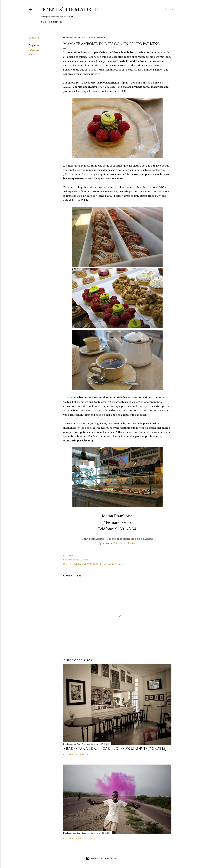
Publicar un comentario (86, 838)
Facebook (119, 543)
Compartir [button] (34, 38)
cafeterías (34, 50)
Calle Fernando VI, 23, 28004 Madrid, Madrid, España (97, 564)
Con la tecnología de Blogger (102, 858)
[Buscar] (170, 10)
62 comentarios (83, 754)
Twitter (132, 543)
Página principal (52, 22)
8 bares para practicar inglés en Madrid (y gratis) (115, 748)
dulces (32, 55)
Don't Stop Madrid (69, 9)
